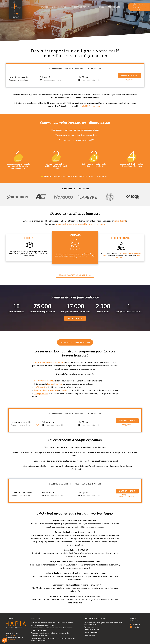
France (50, 384)
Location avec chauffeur (45, 381)
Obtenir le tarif (129, 75)
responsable (122, 253)
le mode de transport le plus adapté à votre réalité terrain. (80, 224)
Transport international (39, 636)
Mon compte (114, 7)
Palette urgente (40, 362)
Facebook (135, 625)
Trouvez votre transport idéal (75, 275)
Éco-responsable (121, 238)
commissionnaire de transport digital (79, 130)
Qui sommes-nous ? (80, 7)
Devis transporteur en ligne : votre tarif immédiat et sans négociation (103, 624)
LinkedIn (135, 627)
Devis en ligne (59, 7)
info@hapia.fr (11, 639)
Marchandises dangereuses (46, 390)
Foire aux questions (91, 627)
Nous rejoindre (89, 635)
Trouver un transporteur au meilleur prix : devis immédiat (52, 623)
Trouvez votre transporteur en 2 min (75, 342)
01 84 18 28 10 (11, 635)
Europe (59, 384)
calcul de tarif (120, 221)
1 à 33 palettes (41, 387)
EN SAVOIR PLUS (75, 318)
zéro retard (73, 176)
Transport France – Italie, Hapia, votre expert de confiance (52, 628)
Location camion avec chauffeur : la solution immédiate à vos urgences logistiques (53, 639)
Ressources (98, 7)
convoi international (56, 362)
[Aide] (139, 7)
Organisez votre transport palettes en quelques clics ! (51, 633)
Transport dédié (41, 393)
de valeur (65, 390)
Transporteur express (39, 630)
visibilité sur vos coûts (92, 106)
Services (44, 7)
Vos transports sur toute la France (43, 625)
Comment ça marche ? (92, 630)
